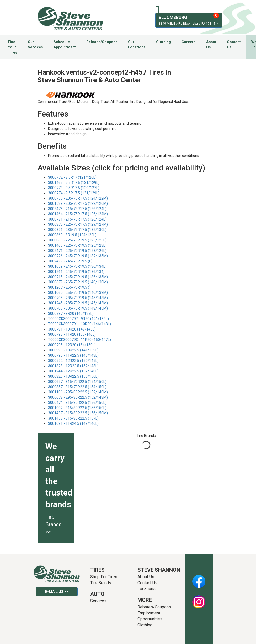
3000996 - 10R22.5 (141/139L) (73, 350)
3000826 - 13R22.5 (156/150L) (73, 376)
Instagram (199, 599)
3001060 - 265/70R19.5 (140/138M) (78, 293)
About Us (211, 45)
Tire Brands (101, 583)
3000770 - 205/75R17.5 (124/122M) (78, 198)
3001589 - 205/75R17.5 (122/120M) (78, 203)
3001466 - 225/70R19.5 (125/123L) (77, 245)
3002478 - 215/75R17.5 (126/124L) (77, 209)
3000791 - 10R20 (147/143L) (72, 329)
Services (98, 601)
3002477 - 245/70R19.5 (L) (70, 261)
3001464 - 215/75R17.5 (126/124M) (78, 214)
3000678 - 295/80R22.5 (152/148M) (78, 397)
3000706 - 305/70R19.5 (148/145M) (78, 308)
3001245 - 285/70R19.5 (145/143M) (78, 303)
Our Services (35, 45)
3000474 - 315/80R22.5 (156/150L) (77, 403)
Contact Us (234, 45)
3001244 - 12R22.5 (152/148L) (73, 371)
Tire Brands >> (53, 524)
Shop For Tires (104, 577)
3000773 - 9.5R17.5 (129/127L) (74, 188)
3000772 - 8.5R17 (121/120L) (72, 177)
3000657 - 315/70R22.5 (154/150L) (77, 382)
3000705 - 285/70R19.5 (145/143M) (78, 298)
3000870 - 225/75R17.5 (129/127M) (78, 224)
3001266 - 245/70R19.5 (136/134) (76, 272)
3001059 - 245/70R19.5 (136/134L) (77, 266)
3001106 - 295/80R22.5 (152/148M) (78, 392)
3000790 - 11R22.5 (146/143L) (73, 355)
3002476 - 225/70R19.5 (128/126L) (77, 251)
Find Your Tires (13, 47)
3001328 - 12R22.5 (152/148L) (73, 366)
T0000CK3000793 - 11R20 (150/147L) (79, 340)
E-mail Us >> (57, 592)
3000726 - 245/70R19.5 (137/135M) (78, 256)
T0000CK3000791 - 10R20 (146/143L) (79, 324)
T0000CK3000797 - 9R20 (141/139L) (78, 319)
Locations (146, 589)
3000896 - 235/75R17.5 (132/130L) (77, 230)
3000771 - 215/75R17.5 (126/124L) (77, 219)
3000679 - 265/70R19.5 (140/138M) (78, 282)
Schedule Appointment (65, 45)
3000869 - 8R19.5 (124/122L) (72, 235)
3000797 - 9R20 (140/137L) (71, 313)
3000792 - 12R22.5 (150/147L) (73, 361)
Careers (189, 42)
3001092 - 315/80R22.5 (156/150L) (77, 408)
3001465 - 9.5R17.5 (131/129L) (74, 183)
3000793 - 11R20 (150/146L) (72, 334)
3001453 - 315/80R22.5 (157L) (73, 418)
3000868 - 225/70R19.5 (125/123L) (77, 240)
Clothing (164, 42)
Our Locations (137, 45)
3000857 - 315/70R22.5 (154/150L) (77, 387)
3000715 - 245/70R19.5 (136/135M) (78, 277)
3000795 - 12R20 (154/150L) (72, 345)
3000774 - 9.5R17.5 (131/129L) (74, 193)
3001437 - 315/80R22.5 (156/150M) (78, 413)
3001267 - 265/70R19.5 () (69, 287)
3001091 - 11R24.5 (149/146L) (73, 423)
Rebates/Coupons (102, 42)
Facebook (199, 579)
